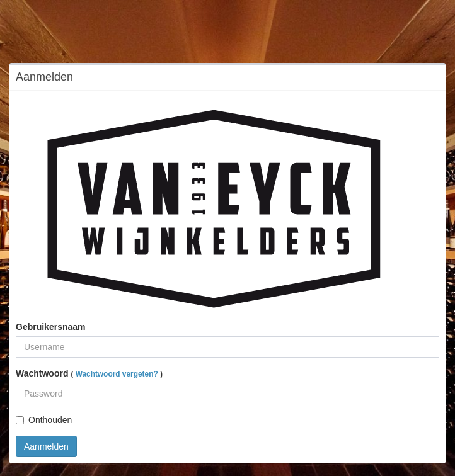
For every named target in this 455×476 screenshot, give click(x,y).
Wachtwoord (89, 373)
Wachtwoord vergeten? (117, 374)
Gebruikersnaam (51, 327)
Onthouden (44, 420)
